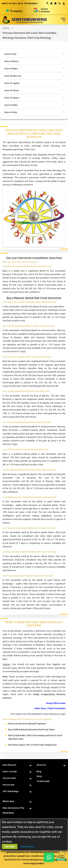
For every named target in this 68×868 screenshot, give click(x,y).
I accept (10, 846)
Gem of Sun (10, 54)
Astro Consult (10, 771)
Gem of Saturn (12, 98)
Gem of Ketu (11, 112)
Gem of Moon (11, 61)
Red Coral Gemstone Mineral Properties (27, 724)
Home (6, 28)
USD (64, 4)
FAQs (39, 776)
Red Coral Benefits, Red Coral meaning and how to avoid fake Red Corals (35, 737)
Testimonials (43, 781)
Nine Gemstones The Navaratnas (13, 810)
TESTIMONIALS (31, 4)
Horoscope (9, 785)
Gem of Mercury (13, 76)
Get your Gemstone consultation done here (34, 258)
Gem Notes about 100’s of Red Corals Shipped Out (32, 745)
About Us (41, 765)
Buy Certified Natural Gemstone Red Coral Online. (32, 730)
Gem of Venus (12, 90)
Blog (39, 771)
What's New (8, 801)
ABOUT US (7, 4)
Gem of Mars (11, 69)
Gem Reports (9, 765)
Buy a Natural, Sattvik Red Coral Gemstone (34, 298)
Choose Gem (9, 778)
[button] (63, 4)
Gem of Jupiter (12, 83)
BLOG (20, 4)
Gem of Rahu (11, 105)
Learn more (27, 846)
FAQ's (15, 4)
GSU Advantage (11, 791)
